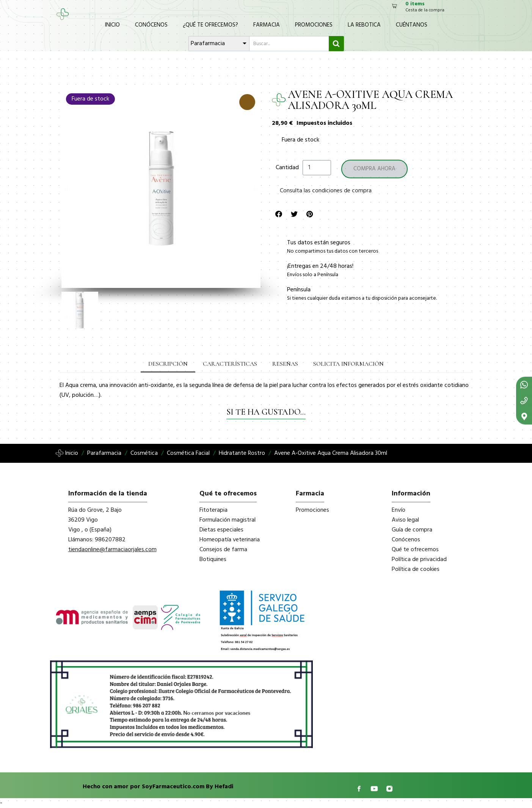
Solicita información (348, 364)
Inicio (112, 25)
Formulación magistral (228, 520)
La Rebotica (364, 25)
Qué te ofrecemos (415, 550)
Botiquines (213, 560)
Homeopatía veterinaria (230, 540)
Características (230, 364)
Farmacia (267, 25)
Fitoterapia (213, 510)
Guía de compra (412, 530)
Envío (399, 510)
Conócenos (151, 25)
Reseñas (285, 364)
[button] (67, 189)
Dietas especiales (221, 530)
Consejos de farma (223, 550)
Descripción (168, 364)
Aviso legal (405, 520)
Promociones (314, 25)
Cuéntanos (412, 25)
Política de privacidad (419, 560)
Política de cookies (416, 569)
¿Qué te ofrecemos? (210, 25)
